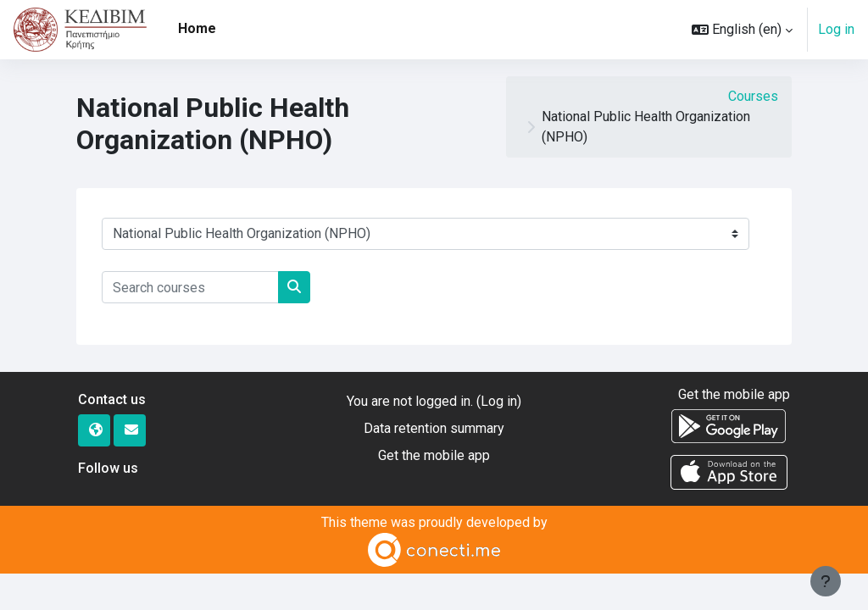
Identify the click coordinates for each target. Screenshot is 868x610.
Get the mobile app (434, 455)
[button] (742, 30)
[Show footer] (826, 581)
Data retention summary (434, 428)
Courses (753, 96)
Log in (836, 29)
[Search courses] (190, 287)
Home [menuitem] (197, 28)
